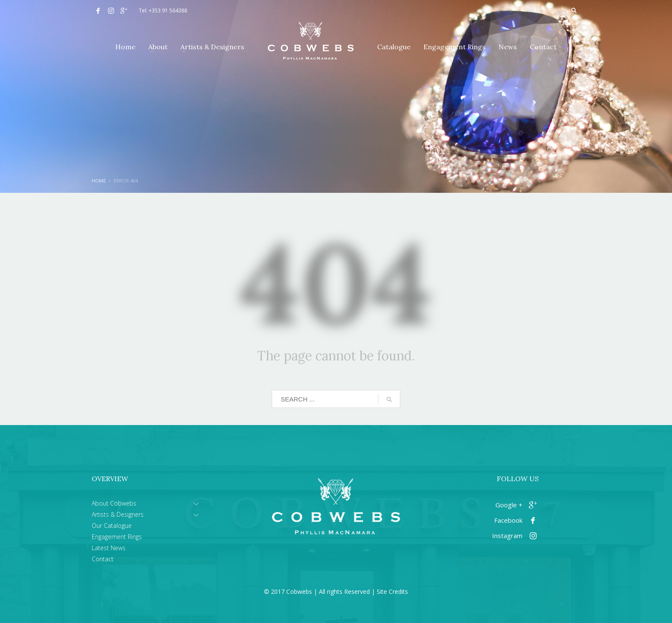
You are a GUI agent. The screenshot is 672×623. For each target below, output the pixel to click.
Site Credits (392, 592)
